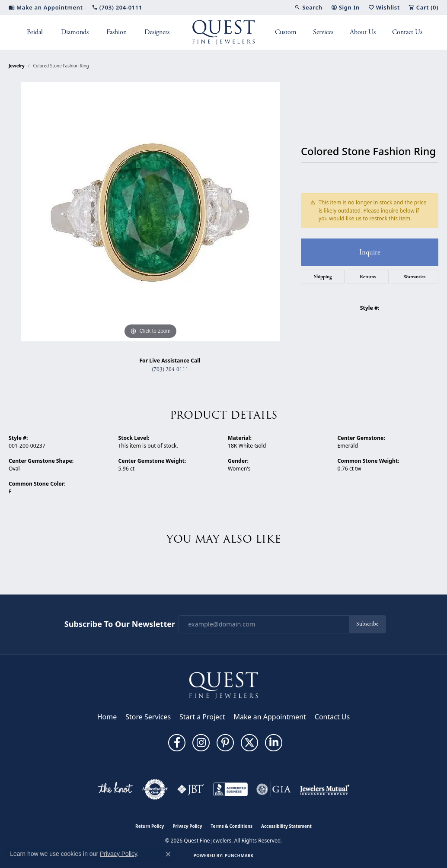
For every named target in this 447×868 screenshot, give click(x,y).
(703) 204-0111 (170, 370)
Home (107, 717)
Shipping (323, 277)
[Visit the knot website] (115, 789)
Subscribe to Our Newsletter (120, 624)
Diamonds (75, 32)
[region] (150, 212)
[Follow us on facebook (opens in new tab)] (177, 743)
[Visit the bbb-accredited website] (230, 789)
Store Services (148, 717)
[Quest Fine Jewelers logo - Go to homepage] (224, 32)
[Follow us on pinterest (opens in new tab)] (225, 743)
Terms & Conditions (231, 826)
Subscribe (367, 624)
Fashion (117, 32)
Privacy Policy (187, 826)
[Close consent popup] (168, 854)
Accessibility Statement (286, 826)
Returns (368, 277)
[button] (308, 7)
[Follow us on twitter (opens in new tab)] (249, 743)
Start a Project (202, 717)
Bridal (35, 32)
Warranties (414, 277)
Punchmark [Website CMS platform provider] (239, 855)
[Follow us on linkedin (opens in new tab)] (274, 743)
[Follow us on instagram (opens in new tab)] (201, 743)
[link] (46, 7)
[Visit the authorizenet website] (155, 789)
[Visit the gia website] (274, 789)
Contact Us (407, 32)
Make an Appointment (270, 717)
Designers (157, 32)
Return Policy (150, 826)
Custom (286, 32)
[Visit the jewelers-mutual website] (324, 789)
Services (323, 32)
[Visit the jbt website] (191, 789)
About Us (363, 32)
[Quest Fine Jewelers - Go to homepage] (223, 685)
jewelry (17, 66)
